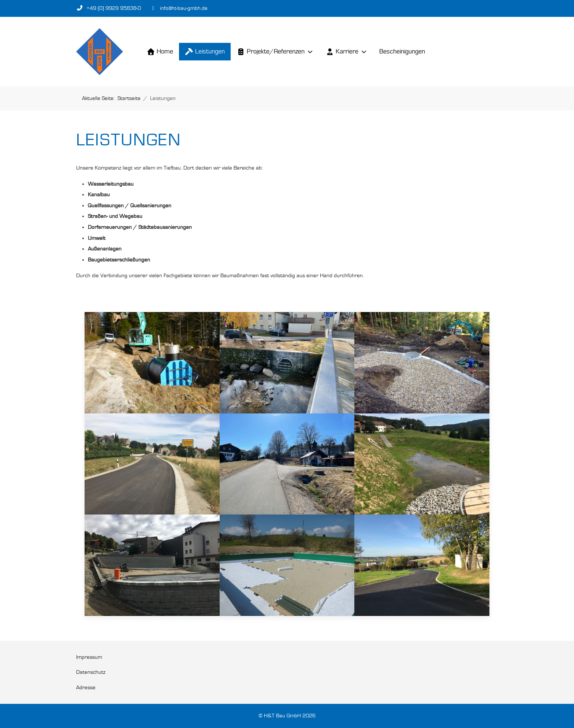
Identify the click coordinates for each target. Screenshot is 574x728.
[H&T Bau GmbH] (100, 52)
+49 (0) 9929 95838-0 (114, 8)
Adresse (86, 688)
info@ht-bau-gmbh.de (184, 8)
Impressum (89, 657)
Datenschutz (91, 672)
